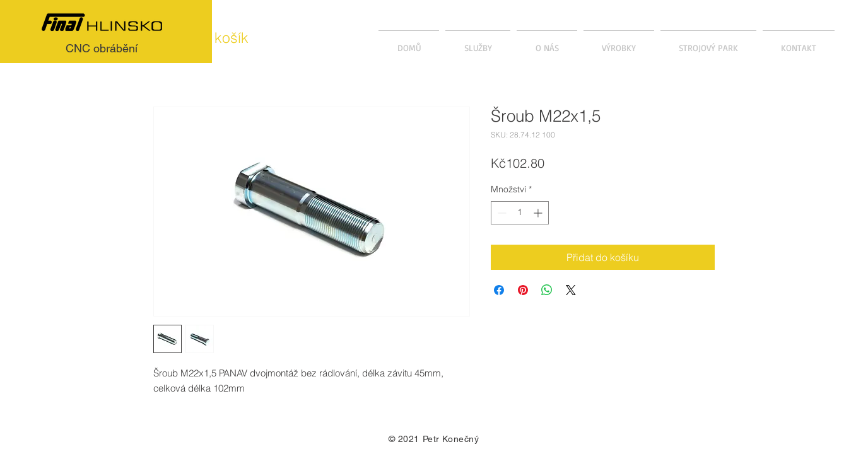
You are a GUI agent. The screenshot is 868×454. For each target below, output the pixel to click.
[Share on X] (571, 290)
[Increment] (539, 213)
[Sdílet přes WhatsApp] (547, 290)
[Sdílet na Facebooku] (499, 290)
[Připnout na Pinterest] (523, 290)
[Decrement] (501, 213)
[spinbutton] (520, 213)
